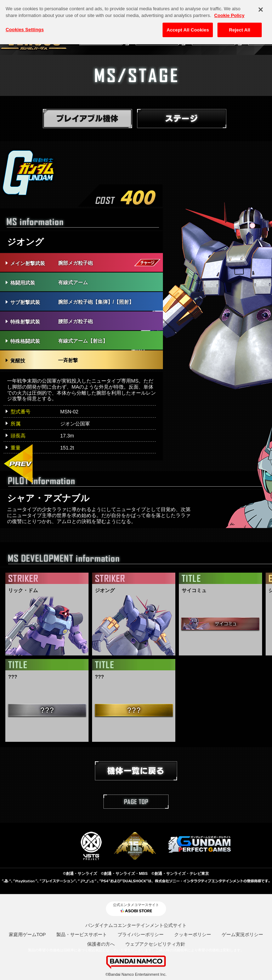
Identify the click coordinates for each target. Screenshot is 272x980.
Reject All (239, 25)
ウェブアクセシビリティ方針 (155, 944)
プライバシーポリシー (141, 935)
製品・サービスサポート (82, 935)
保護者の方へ (101, 944)
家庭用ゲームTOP (27, 935)
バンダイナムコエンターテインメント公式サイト (136, 925)
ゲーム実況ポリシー (242, 935)
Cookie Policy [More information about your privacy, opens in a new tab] (229, 11)
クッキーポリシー (193, 935)
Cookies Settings (25, 25)
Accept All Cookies (188, 25)
